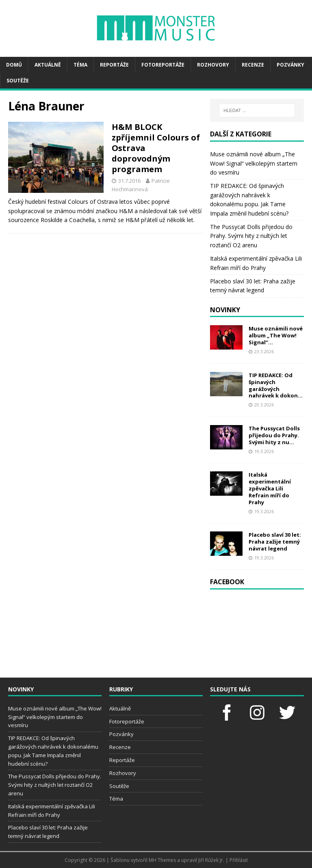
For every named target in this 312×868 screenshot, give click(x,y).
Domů (14, 65)
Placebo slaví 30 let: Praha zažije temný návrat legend (275, 542)
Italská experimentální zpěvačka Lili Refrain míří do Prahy (270, 488)
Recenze (253, 65)
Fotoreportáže (163, 65)
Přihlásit (239, 860)
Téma (80, 65)
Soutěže (18, 81)
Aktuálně (48, 65)
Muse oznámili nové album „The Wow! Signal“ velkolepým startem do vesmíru (254, 163)
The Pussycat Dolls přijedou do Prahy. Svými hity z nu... (274, 435)
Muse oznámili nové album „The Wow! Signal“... (276, 335)
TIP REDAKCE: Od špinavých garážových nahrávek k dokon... (276, 385)
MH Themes (162, 860)
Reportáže (114, 65)
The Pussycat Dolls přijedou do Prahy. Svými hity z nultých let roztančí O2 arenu (251, 236)
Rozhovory (213, 65)
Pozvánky (290, 65)
